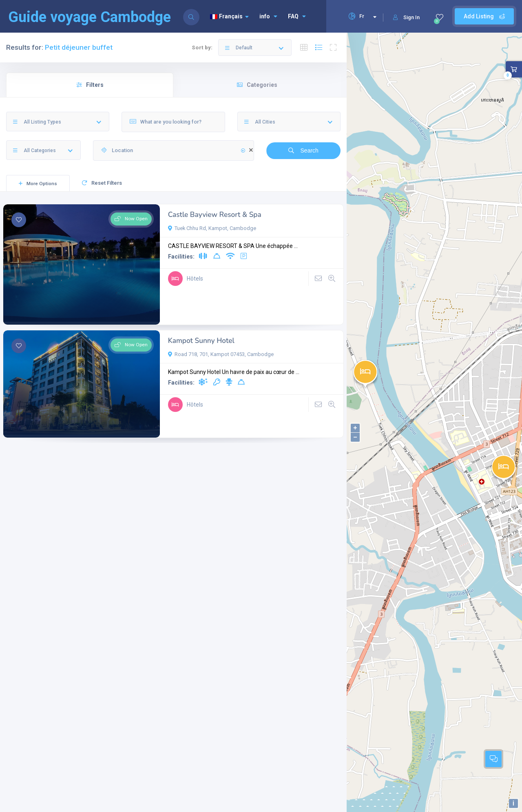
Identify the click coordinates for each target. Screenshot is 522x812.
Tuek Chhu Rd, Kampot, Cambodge (212, 228)
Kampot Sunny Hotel (201, 341)
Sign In (406, 17)
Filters (90, 85)
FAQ (297, 16)
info (268, 16)
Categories (257, 85)
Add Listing (484, 16)
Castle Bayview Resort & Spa (215, 215)
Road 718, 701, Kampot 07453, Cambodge (221, 354)
